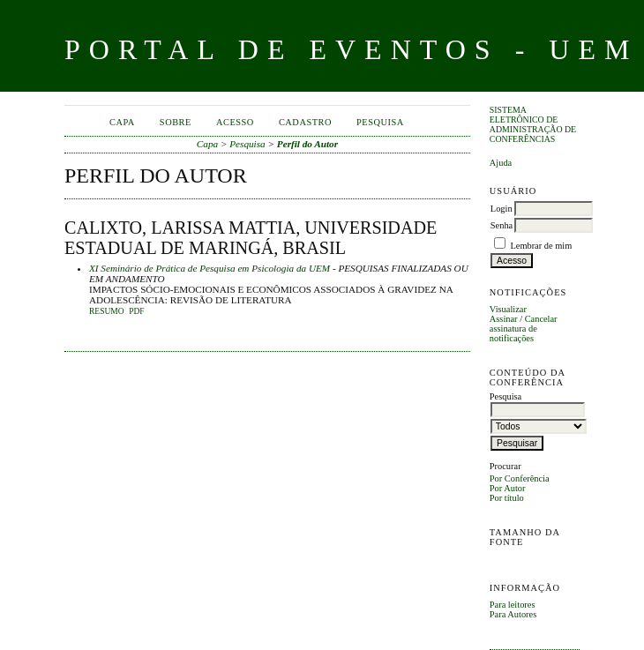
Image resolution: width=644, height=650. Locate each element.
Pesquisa (380, 122)
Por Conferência (520, 478)
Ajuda (501, 163)
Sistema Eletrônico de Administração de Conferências (533, 124)
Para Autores (513, 614)
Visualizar (508, 309)
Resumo (107, 311)
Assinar (504, 319)
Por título (507, 498)
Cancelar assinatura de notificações (524, 329)
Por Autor (508, 488)
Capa (122, 122)
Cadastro (305, 122)
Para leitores (513, 605)
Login (502, 209)
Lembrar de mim (541, 246)
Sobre (176, 122)
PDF (136, 311)
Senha (502, 225)
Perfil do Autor (307, 144)
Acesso (235, 122)
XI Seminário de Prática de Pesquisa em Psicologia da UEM (210, 268)
